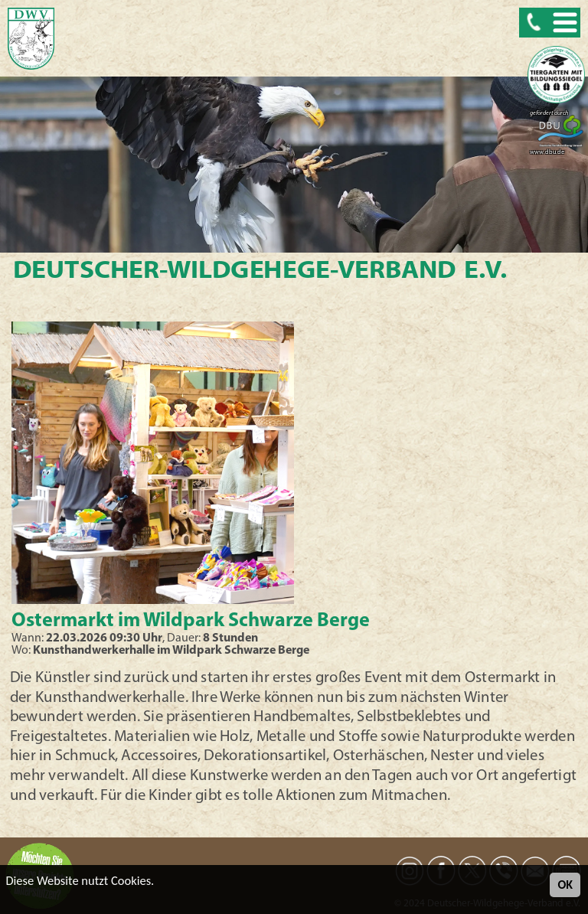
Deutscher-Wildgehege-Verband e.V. (259, 272)
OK (565, 885)
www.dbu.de (547, 152)
